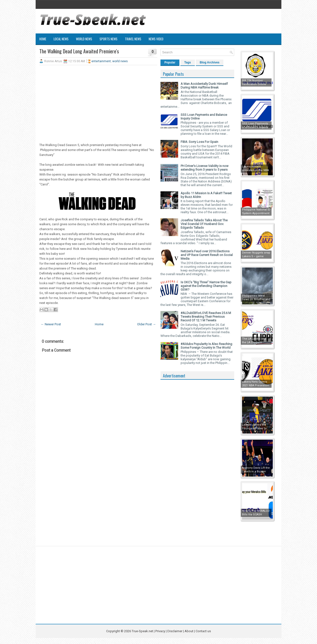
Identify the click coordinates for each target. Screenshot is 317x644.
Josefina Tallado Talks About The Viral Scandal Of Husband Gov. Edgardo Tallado (204, 224)
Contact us (203, 631)
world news (120, 61)
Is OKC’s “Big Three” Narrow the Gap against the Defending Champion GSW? (206, 286)
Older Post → (146, 324)
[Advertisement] (98, 105)
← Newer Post (51, 324)
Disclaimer (175, 631)
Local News (61, 39)
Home (43, 39)
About (189, 631)
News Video (156, 39)
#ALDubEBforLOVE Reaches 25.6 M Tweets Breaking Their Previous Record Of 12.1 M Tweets (206, 317)
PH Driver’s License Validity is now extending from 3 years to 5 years (205, 168)
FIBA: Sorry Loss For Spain (199, 142)
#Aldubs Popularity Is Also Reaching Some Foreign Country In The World (206, 346)
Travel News (133, 39)
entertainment (101, 61)
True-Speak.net (142, 631)
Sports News (108, 39)
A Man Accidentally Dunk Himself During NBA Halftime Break (204, 86)
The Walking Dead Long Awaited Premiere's (79, 51)
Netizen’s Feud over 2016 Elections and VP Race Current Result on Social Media (207, 255)
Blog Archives (210, 62)
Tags (188, 62)
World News (84, 39)
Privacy (161, 631)
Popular (170, 62)
